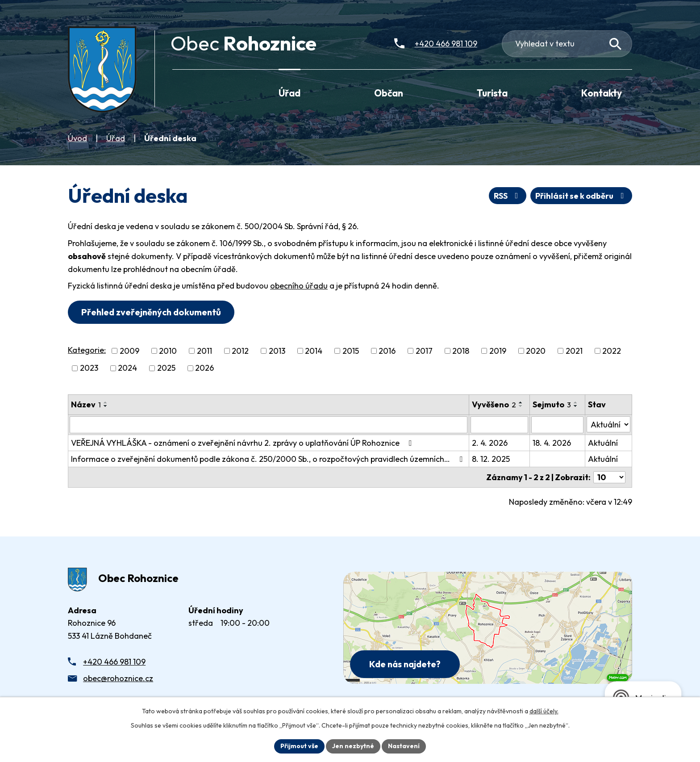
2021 (574, 351)
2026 (204, 368)
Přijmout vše (299, 746)
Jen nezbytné (353, 746)
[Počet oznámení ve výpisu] (609, 477)
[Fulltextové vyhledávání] (567, 44)
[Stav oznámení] (608, 424)
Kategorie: (87, 350)
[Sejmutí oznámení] (557, 425)
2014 (314, 351)
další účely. (544, 711)
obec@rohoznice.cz (118, 678)
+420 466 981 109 (114, 662)
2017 (424, 351)
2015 (351, 351)
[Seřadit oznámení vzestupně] (106, 402)
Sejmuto (552, 404)
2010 (168, 351)
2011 (204, 351)
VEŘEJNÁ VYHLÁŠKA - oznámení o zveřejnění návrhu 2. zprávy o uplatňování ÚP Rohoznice (243, 443)
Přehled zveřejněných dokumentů (151, 312)
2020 (536, 351)
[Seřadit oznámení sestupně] (106, 406)
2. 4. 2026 (490, 443)
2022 (612, 351)
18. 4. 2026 (552, 443)
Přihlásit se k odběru (581, 196)
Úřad (116, 138)
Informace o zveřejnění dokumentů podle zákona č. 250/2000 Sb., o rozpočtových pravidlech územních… (269, 459)
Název (86, 404)
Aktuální (603, 443)
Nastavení (404, 746)
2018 (461, 351)
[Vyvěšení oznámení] (499, 425)
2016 (387, 351)
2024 (127, 368)
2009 (129, 351)
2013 (277, 351)
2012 (240, 351)
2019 (498, 351)
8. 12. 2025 (491, 459)
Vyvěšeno (494, 404)
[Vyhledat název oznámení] (269, 425)
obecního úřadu (299, 286)
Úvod (77, 138)
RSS (508, 196)
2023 (89, 368)
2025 (166, 368)
